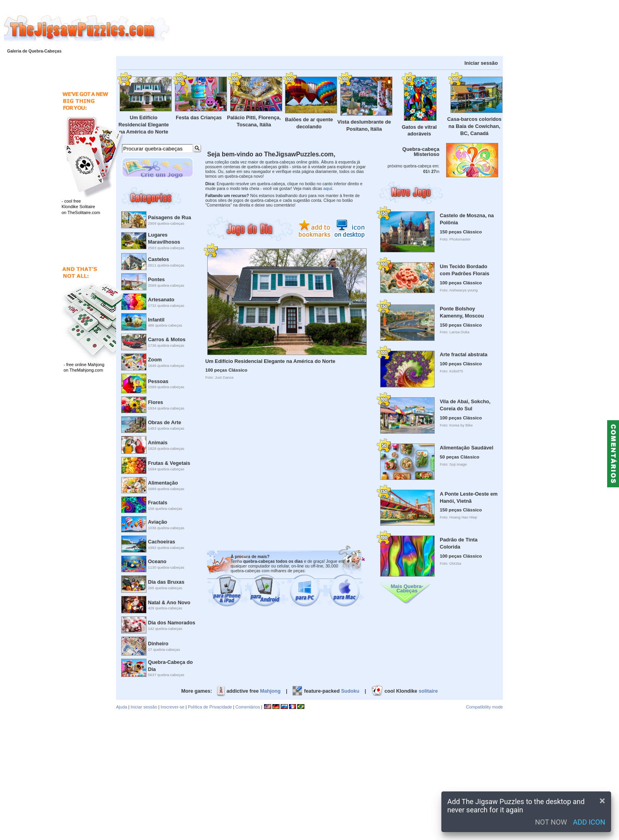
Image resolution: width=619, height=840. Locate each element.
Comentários (248, 707)
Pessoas (158, 381)
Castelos (159, 259)
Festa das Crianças (199, 117)
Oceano (157, 561)
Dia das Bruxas (166, 582)
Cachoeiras (162, 542)
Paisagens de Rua (170, 217)
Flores (156, 402)
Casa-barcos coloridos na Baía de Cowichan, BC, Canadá (475, 126)
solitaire (428, 691)
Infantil (156, 320)
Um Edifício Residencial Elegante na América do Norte (144, 125)
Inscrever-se (173, 707)
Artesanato (161, 300)
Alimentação (163, 483)
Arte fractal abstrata (464, 354)
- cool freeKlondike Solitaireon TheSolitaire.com (81, 207)
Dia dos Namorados (172, 623)
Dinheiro (158, 644)
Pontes (157, 279)
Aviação (158, 522)
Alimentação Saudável (467, 448)
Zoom (155, 360)
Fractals (158, 503)
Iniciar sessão (481, 63)
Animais (158, 443)
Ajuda (122, 707)
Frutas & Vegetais (169, 463)
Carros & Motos (167, 339)
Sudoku (350, 691)
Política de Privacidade (210, 707)
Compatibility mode (484, 707)
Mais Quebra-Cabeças (407, 588)
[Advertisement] (394, 29)
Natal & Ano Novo (169, 602)
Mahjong (270, 691)
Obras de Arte (165, 422)
